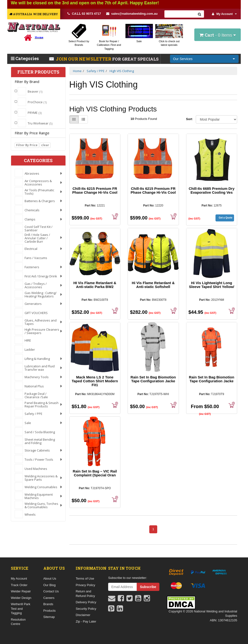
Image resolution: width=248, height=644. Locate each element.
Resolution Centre (18, 622)
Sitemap (49, 617)
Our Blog (49, 585)
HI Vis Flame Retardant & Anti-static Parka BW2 (95, 285)
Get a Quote (225, 218)
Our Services (183, 59)
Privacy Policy (85, 585)
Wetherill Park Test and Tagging (21, 609)
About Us (50, 579)
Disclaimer (83, 615)
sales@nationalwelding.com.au (132, 14)
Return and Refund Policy (85, 594)
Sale (139, 41)
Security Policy (86, 609)
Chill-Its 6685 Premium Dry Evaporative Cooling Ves (212, 190)
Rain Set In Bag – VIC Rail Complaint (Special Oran (95, 473)
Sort (189, 119)
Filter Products (38, 72)
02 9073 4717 (84, 14)
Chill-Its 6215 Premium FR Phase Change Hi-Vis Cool (95, 190)
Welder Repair (21, 591)
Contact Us (51, 591)
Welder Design (21, 598)
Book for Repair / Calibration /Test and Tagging (109, 45)
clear (45, 145)
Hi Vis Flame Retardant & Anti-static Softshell (153, 285)
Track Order (19, 585)
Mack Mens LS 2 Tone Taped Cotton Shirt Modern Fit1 (95, 381)
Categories (25, 58)
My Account (224, 14)
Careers (49, 598)
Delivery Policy (86, 602)
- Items (218, 35)
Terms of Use (85, 579)
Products (49, 611)
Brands (48, 604)
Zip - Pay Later (86, 621)
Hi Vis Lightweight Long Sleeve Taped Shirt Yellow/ (212, 285)
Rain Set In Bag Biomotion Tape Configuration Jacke (153, 379)
